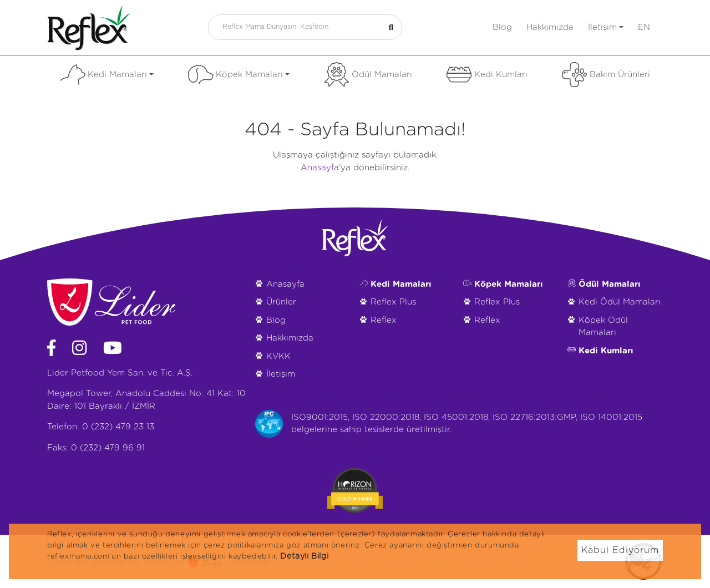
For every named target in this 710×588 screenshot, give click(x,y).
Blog (502, 27)
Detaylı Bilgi (304, 556)
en (644, 27)
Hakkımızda (550, 27)
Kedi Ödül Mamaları (620, 302)
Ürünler (281, 302)
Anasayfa (320, 168)
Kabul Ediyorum (620, 550)
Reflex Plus (393, 302)
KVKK (278, 356)
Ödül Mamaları (368, 75)
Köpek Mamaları (239, 75)
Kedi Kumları (487, 75)
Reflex (384, 320)
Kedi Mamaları (107, 75)
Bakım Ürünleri (606, 75)
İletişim (606, 27)
